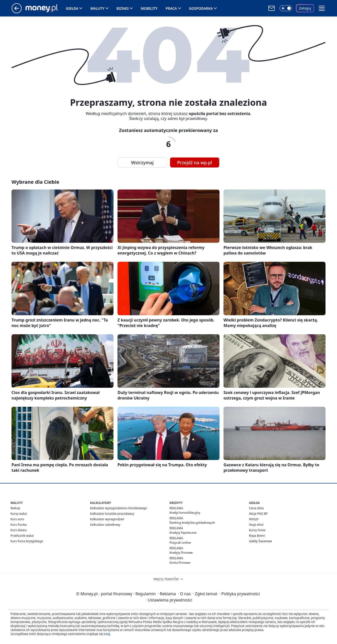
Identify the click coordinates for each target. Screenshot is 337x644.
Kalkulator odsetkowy (105, 525)
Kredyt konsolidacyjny (185, 513)
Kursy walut (19, 514)
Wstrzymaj (142, 162)
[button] (322, 8)
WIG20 (254, 519)
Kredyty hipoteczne (183, 533)
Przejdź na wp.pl (195, 162)
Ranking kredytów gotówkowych (192, 523)
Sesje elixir (256, 525)
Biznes (123, 8)
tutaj (107, 634)
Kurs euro (17, 519)
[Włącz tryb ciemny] (286, 8)
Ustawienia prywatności (169, 600)
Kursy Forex (257, 530)
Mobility (149, 8)
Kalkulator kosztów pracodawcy (112, 514)
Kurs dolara (19, 530)
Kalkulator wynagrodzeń (107, 519)
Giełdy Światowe (260, 541)
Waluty (97, 8)
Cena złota (256, 508)
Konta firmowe (180, 563)
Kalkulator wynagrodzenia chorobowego (118, 508)
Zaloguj (305, 8)
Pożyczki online (180, 543)
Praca (171, 8)
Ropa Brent (257, 536)
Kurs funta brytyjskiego (27, 541)
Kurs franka (19, 525)
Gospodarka (201, 8)
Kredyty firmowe (181, 553)
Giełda (72, 8)
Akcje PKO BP (258, 514)
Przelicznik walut (22, 536)
